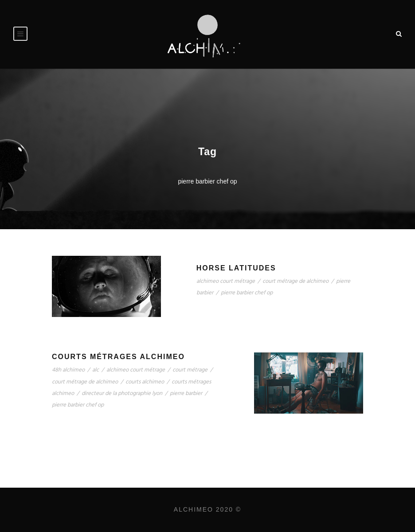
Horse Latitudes (236, 268)
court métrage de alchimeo (296, 281)
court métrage (190, 370)
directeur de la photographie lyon (122, 393)
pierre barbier (186, 393)
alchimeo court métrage (226, 281)
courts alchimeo (145, 382)
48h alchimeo (68, 370)
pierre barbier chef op (247, 293)
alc (96, 370)
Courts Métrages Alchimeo (118, 357)
